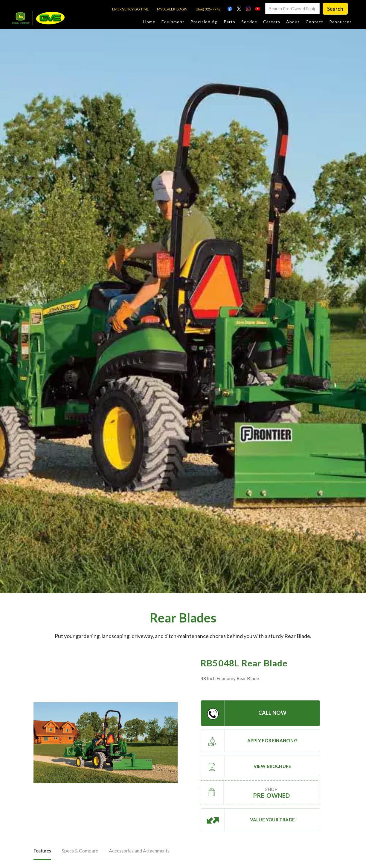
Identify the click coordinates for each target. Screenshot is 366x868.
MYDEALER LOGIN (172, 9)
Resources (341, 22)
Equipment (173, 22)
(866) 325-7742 (208, 9)
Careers (272, 22)
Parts (229, 22)
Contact (314, 22)
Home (149, 22)
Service (249, 22)
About (293, 22)
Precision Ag (204, 22)
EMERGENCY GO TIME (131, 9)
